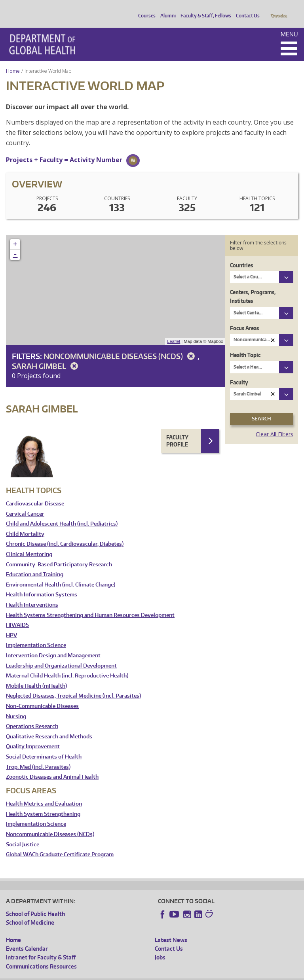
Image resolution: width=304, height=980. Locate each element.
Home (13, 60)
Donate (278, 9)
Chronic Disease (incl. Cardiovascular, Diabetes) (65, 533)
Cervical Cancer (25, 503)
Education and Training (35, 563)
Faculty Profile (177, 430)
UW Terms (143, 974)
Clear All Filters (275, 423)
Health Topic (245, 344)
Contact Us (246, 9)
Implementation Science (36, 634)
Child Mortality (25, 523)
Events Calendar (27, 937)
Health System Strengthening (43, 803)
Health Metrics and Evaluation (44, 793)
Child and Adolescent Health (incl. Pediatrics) (62, 513)
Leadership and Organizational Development (61, 655)
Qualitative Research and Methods (49, 726)
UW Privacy (111, 974)
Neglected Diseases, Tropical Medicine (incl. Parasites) (73, 685)
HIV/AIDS (17, 614)
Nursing (16, 705)
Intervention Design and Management (53, 644)
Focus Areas (244, 317)
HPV (11, 624)
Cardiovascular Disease (35, 493)
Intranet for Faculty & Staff (41, 946)
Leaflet (174, 330)
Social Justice (23, 833)
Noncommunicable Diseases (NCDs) (121, 345)
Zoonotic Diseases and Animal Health (52, 766)
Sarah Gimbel (46, 355)
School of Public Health (35, 903)
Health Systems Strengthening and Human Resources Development (90, 604)
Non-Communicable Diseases (42, 695)
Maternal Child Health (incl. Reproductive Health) (67, 665)
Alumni (166, 9)
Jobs (160, 946)
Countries (241, 254)
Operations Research (32, 715)
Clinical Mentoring (29, 543)
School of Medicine (30, 911)
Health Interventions (32, 594)
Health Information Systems (42, 584)
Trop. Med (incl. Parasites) (38, 756)
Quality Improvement (33, 735)
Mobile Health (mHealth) (36, 675)
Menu (289, 23)
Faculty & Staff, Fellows (204, 9)
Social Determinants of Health (44, 746)
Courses (145, 9)
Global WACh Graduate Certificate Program (60, 843)
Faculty (239, 371)
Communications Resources (41, 955)
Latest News (171, 929)
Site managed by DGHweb (190, 974)
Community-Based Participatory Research (59, 553)
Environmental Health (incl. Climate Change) (61, 574)
